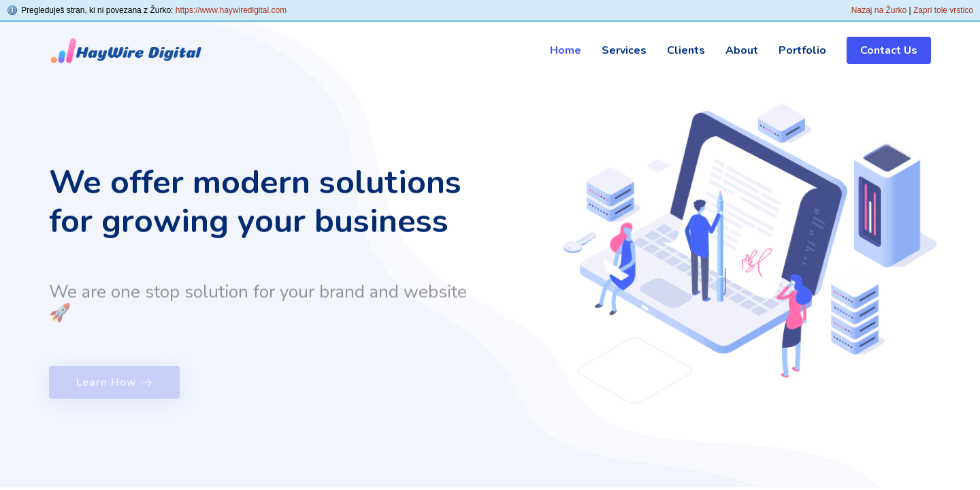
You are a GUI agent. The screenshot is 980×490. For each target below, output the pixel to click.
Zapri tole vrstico (943, 10)
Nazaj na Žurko (879, 10)
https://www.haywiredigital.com (231, 10)
